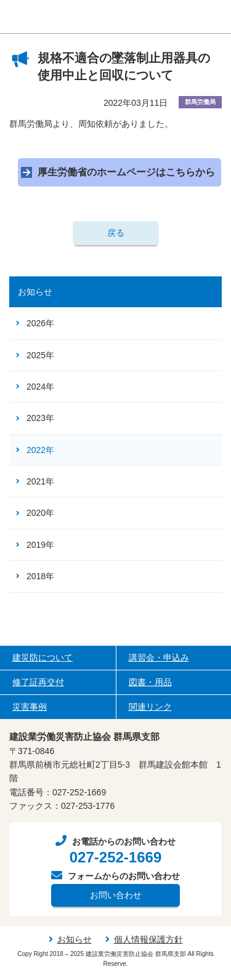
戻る (116, 233)
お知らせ (35, 292)
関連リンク (150, 707)
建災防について (43, 657)
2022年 (40, 450)
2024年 (40, 387)
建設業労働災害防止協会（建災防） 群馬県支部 (82, 17)
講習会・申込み (159, 657)
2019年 (40, 545)
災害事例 (30, 707)
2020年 (40, 513)
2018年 (40, 576)
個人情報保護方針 (148, 939)
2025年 (40, 355)
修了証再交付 (38, 682)
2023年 (40, 418)
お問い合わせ (116, 895)
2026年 (40, 323)
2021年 (40, 481)
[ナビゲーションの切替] (214, 17)
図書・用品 (150, 682)
